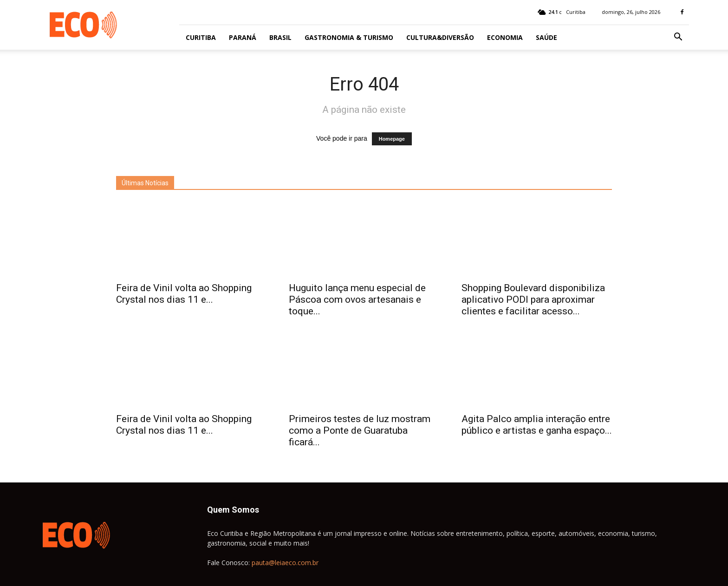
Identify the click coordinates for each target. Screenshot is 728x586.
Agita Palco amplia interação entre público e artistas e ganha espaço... (537, 425)
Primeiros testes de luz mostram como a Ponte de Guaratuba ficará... (360, 430)
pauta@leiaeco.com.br (285, 563)
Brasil (280, 37)
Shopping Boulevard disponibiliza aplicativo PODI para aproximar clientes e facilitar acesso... (533, 300)
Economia (505, 37)
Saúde (546, 37)
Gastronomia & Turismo (349, 37)
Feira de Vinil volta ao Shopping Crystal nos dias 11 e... (184, 294)
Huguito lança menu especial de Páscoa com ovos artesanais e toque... (357, 300)
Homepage (392, 139)
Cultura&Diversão (440, 37)
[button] (678, 38)
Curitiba (201, 37)
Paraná (243, 37)
